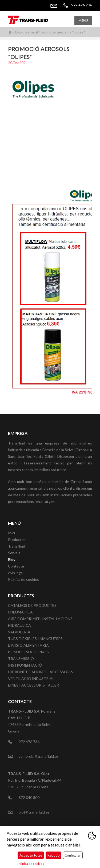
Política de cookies (23, 579)
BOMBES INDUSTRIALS (28, 652)
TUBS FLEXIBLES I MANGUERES (35, 639)
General (32, 32)
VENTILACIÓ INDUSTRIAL (31, 678)
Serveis (14, 553)
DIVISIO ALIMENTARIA (28, 645)
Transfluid (17, 546)
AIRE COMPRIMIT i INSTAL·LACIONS (40, 619)
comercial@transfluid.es (56, 5)
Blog (19, 32)
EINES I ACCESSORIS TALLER (33, 685)
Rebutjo (53, 855)
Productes (17, 539)
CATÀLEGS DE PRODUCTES (32, 605)
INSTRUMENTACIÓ (25, 665)
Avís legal (16, 573)
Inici (10, 32)
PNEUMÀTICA (20, 612)
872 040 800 (29, 797)
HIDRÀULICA (19, 625)
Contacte (16, 566)
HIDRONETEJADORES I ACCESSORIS (41, 672)
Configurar (73, 855)
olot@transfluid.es (34, 812)
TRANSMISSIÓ (21, 659)
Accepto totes (31, 855)
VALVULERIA (19, 632)
